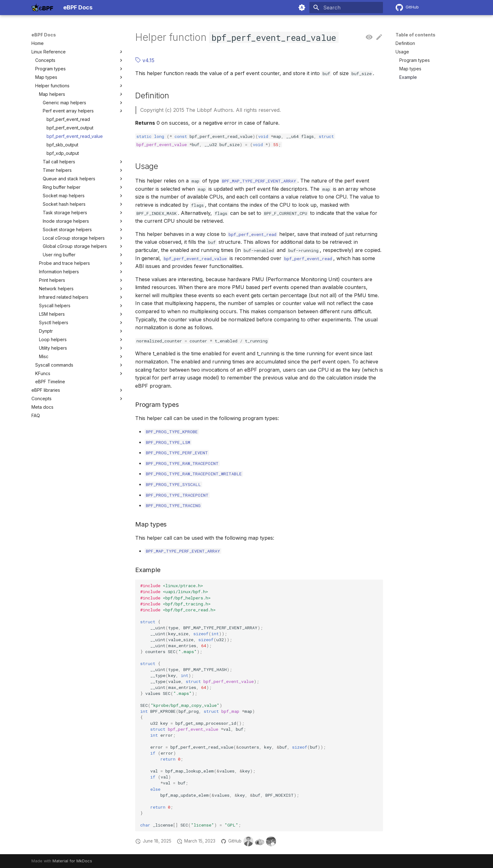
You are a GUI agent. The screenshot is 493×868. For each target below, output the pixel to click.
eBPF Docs (44, 35)
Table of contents (415, 35)
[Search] (346, 8)
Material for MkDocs (72, 861)
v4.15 (145, 60)
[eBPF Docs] (42, 8)
